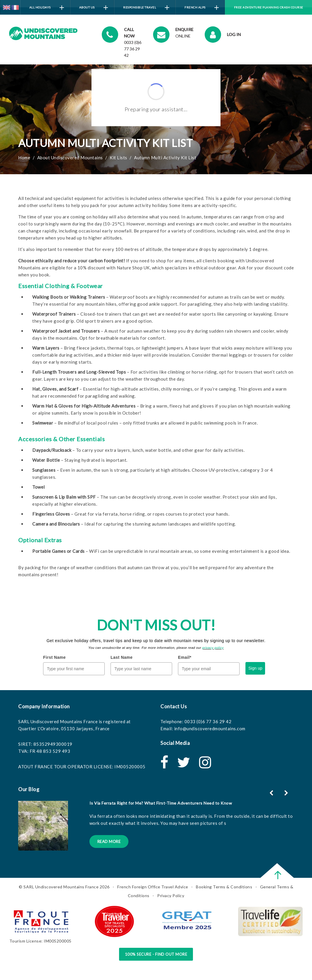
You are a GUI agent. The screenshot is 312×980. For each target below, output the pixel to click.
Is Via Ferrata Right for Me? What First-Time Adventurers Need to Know (161, 803)
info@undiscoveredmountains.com (210, 728)
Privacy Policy (171, 896)
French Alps (202, 8)
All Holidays (47, 8)
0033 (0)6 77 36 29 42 (208, 721)
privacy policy (213, 648)
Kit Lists (118, 158)
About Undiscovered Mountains (70, 158)
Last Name (122, 657)
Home (24, 158)
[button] (287, 793)
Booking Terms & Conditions (224, 887)
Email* (185, 657)
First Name (54, 657)
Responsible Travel (146, 8)
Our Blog (29, 789)
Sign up (255, 668)
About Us (94, 8)
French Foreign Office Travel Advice (153, 887)
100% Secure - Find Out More (156, 954)
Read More (109, 842)
